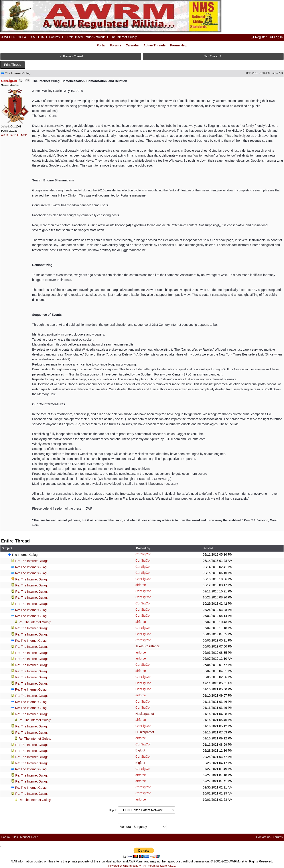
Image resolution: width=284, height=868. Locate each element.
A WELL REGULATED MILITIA (23, 37)
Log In (276, 37)
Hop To (113, 810)
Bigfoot (140, 750)
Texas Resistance (148, 646)
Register (258, 37)
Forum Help (179, 45)
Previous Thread (71, 56)
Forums (54, 37)
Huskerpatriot (145, 714)
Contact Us (263, 837)
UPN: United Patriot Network (85, 37)
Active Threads (154, 45)
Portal (101, 45)
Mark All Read (29, 837)
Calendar (132, 45)
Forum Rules (10, 837)
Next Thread (213, 56)
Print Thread (13, 65)
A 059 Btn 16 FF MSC (14, 135)
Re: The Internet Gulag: (32, 561)
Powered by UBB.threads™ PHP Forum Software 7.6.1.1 (142, 866)
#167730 (278, 73)
